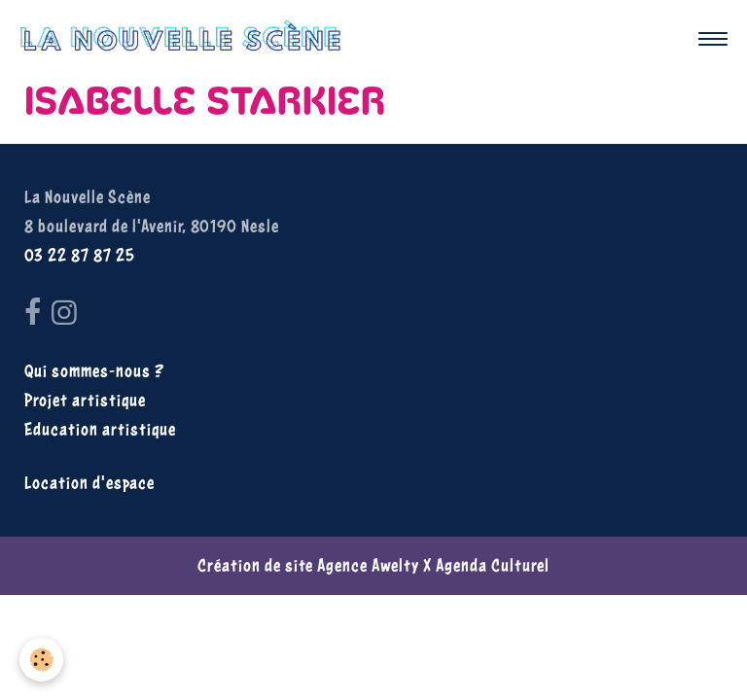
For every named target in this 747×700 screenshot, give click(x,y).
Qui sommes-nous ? (94, 371)
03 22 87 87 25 (80, 255)
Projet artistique (85, 400)
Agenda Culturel (493, 565)
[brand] (185, 39)
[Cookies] (41, 660)
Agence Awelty (368, 565)
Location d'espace (89, 483)
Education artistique (100, 429)
